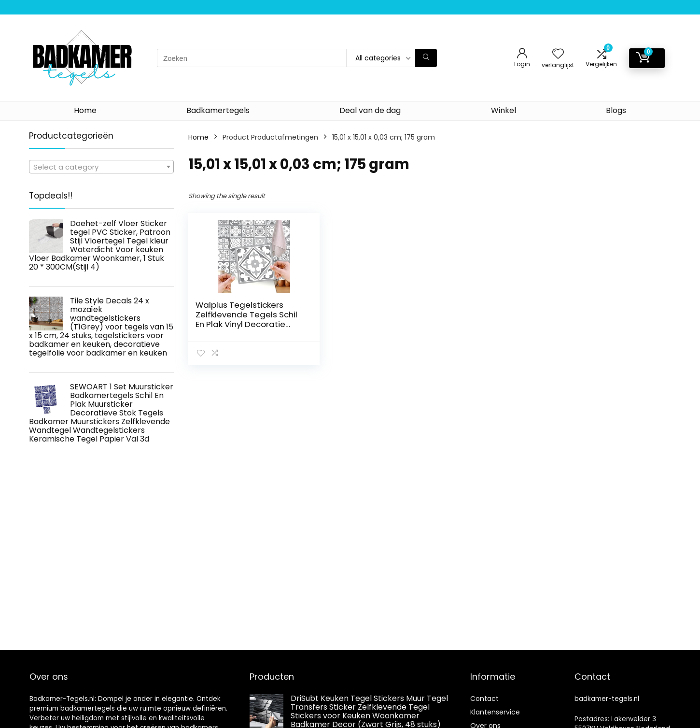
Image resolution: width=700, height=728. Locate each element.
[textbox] (101, 167)
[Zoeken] (426, 58)
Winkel (504, 110)
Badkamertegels (218, 110)
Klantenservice (495, 712)
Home (85, 110)
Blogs (616, 110)
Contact (484, 699)
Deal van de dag (370, 110)
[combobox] (101, 167)
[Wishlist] (558, 54)
